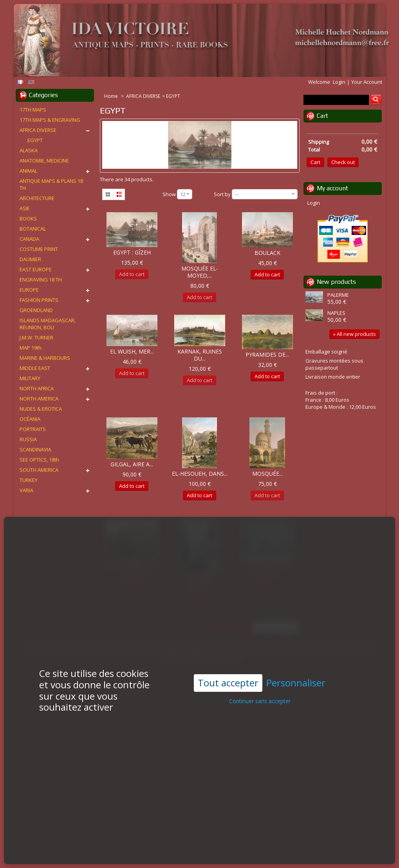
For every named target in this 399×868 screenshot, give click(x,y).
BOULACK (267, 253)
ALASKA (29, 150)
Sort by (222, 194)
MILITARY (30, 378)
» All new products (355, 334)
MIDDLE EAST (35, 368)
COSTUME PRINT (39, 249)
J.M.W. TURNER (36, 337)
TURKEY (29, 480)
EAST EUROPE (36, 269)
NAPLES (336, 313)
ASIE (25, 208)
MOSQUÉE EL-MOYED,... (200, 272)
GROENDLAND (36, 310)
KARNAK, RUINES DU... (200, 355)
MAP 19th (31, 348)
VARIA (26, 490)
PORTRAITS (33, 429)
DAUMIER (30, 259)
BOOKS (28, 218)
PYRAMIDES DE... (267, 355)
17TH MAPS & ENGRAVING (50, 120)
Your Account (367, 82)
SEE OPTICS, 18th (39, 460)
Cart (322, 116)
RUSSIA (28, 439)
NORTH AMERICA (39, 399)
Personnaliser (296, 663)
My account (332, 188)
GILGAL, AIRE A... (132, 464)
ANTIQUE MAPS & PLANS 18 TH (51, 184)
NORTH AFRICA (37, 388)
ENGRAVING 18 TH (41, 280)
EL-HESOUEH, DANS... (200, 474)
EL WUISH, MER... (132, 351)
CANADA (29, 239)
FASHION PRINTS (39, 300)
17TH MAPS (33, 110)
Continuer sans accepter (260, 680)
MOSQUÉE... (267, 474)
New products (336, 282)
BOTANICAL (33, 229)
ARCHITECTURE (37, 198)
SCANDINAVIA (35, 449)
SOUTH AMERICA (39, 470)
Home (112, 96)
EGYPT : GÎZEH (132, 252)
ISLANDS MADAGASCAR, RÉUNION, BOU (48, 324)
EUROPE (29, 290)
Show (169, 194)
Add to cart (267, 274)
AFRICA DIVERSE (143, 96)
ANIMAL (28, 171)
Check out (343, 162)
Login (339, 82)
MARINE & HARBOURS (45, 358)
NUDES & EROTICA (41, 409)
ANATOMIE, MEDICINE (44, 161)
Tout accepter (228, 662)
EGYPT (35, 140)
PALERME (338, 295)
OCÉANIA (30, 419)
